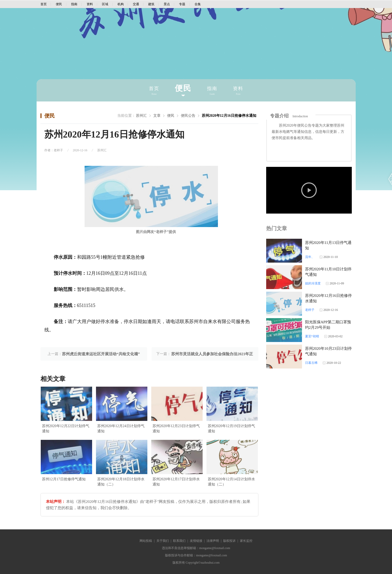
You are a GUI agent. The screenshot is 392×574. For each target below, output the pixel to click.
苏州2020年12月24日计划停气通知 (121, 429)
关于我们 (163, 541)
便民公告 (188, 116)
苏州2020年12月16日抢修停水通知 (229, 116)
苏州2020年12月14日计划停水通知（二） (231, 482)
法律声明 (213, 541)
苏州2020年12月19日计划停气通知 (231, 429)
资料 (90, 4)
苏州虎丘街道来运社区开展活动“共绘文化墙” (101, 354)
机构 (121, 4)
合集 (198, 4)
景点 (167, 4)
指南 (74, 4)
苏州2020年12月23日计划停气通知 (176, 429)
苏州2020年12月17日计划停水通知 (176, 482)
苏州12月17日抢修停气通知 (64, 479)
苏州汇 (141, 116)
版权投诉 (229, 541)
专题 (182, 4)
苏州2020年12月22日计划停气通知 (66, 429)
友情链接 (196, 541)
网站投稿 (146, 541)
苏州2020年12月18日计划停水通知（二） (121, 482)
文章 (157, 116)
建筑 (151, 4)
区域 (105, 4)
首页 (44, 4)
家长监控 (246, 541)
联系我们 (179, 541)
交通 (136, 4)
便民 (59, 4)
